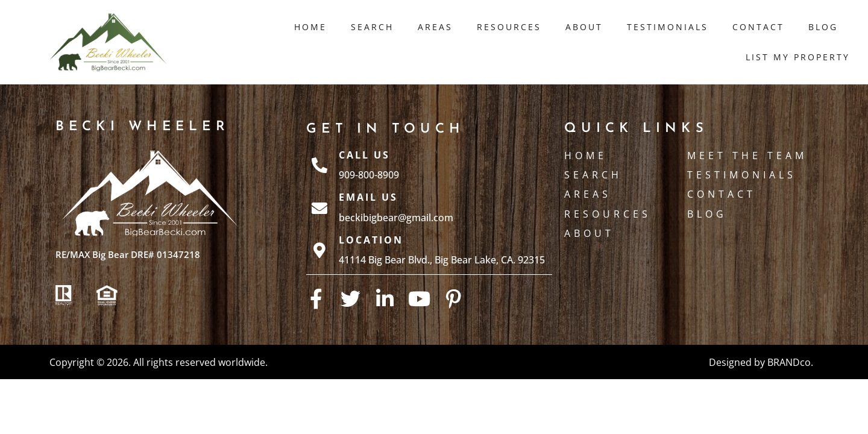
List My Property (798, 57)
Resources (509, 27)
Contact (758, 27)
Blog (823, 27)
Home (310, 27)
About (584, 27)
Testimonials (668, 27)
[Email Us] (319, 208)
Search (372, 27)
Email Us (368, 197)
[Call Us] (319, 165)
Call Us (364, 155)
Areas (435, 27)
